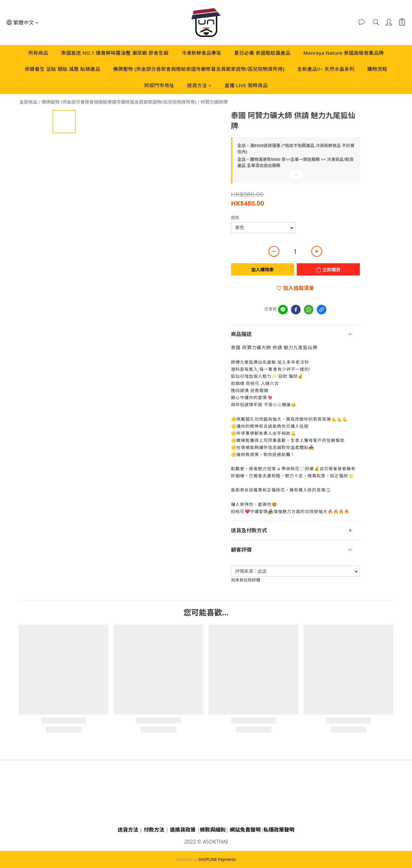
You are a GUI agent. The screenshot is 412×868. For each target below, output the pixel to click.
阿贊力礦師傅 (214, 102)
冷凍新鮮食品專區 (201, 53)
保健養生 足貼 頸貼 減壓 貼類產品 (63, 69)
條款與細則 (213, 830)
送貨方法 (199, 85)
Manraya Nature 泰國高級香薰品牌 (343, 53)
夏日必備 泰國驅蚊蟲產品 (262, 53)
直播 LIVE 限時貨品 (246, 85)
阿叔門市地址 (159, 85)
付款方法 (154, 830)
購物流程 (377, 69)
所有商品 (38, 53)
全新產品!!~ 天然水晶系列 (326, 69)
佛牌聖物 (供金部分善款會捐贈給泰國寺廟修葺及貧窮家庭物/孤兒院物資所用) (199, 69)
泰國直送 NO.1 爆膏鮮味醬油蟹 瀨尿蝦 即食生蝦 (115, 53)
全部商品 (28, 102)
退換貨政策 (183, 830)
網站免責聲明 (245, 830)
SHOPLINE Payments (217, 859)
